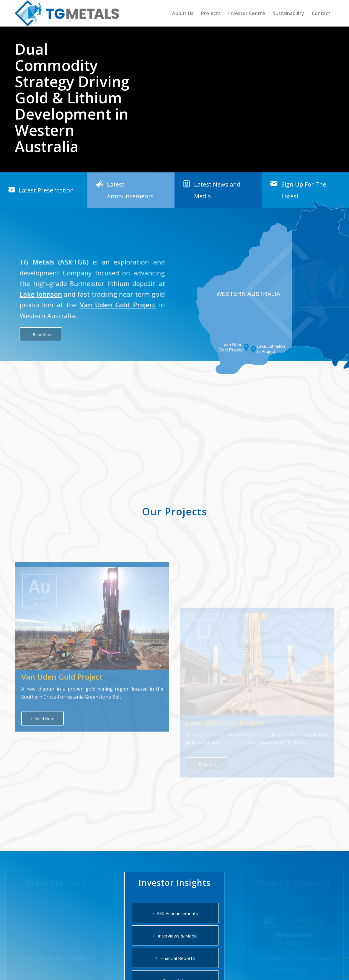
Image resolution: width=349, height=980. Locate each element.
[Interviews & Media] (175, 935)
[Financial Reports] (175, 958)
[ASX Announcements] (175, 913)
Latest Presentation (46, 190)
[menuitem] (183, 13)
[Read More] (32, 334)
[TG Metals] (67, 13)
